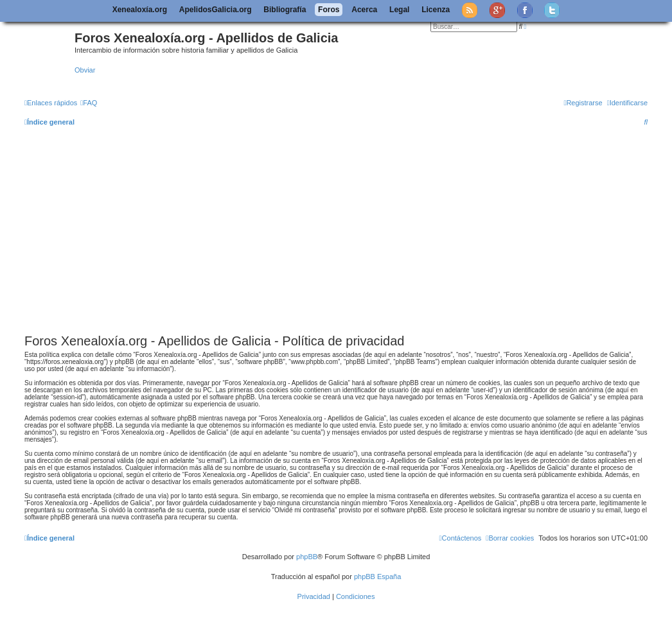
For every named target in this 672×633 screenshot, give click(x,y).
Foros (329, 10)
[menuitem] (89, 103)
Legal (399, 10)
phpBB (307, 557)
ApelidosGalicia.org (216, 10)
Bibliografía (285, 10)
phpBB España (377, 577)
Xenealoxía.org (140, 10)
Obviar (85, 70)
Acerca (364, 10)
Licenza (436, 10)
